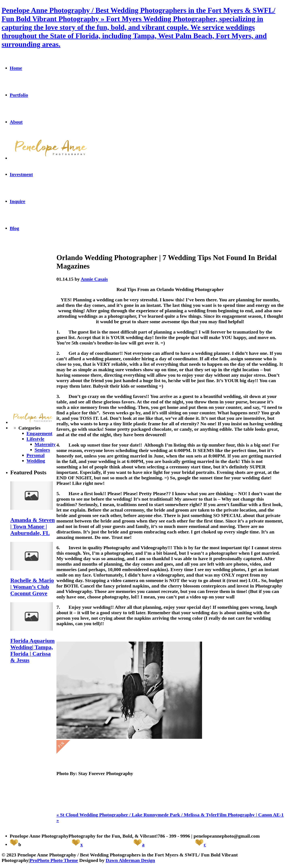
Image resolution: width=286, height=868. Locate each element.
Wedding (36, 461)
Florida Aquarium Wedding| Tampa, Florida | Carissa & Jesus (32, 650)
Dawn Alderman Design (130, 860)
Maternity (45, 444)
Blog (14, 228)
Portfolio (19, 95)
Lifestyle (35, 439)
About (16, 122)
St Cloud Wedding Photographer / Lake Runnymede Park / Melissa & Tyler (137, 815)
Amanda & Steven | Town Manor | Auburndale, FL (33, 526)
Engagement (39, 433)
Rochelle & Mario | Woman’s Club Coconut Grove (32, 587)
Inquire (17, 201)
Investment (21, 174)
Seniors (42, 450)
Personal (35, 455)
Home (16, 68)
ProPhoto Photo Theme (54, 860)
